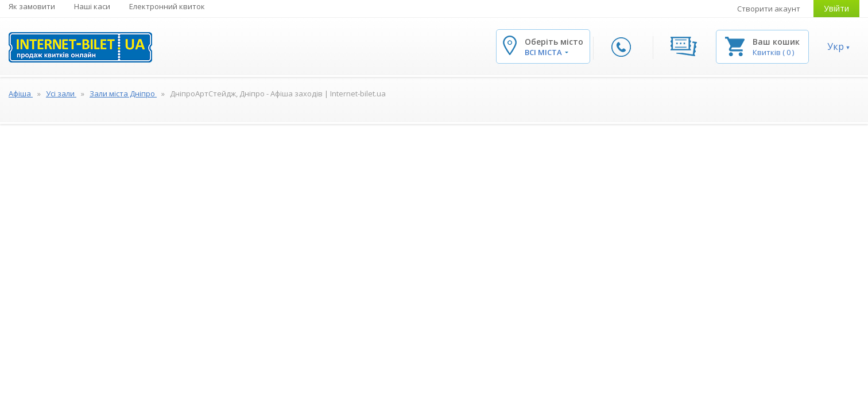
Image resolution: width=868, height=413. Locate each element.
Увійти (836, 8)
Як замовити (32, 6)
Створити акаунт (769, 9)
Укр (836, 46)
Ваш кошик (776, 42)
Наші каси (92, 6)
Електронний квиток (167, 6)
